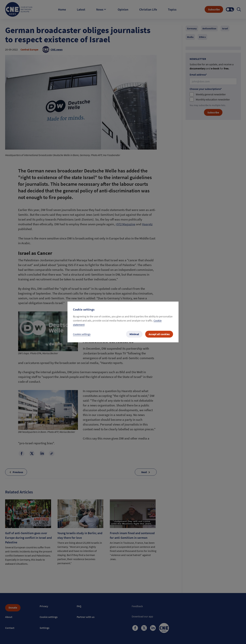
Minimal (134, 334)
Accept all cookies (159, 334)
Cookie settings (82, 334)
